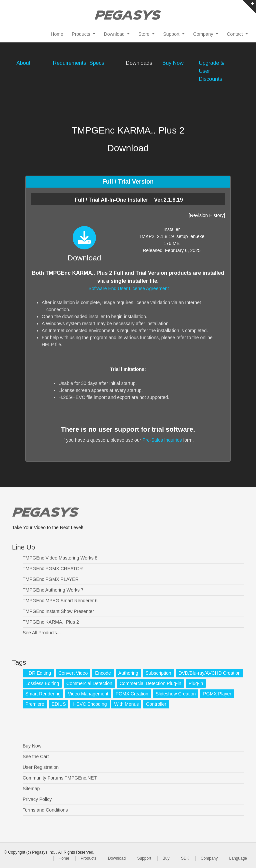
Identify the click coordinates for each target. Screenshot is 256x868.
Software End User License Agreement (128, 288)
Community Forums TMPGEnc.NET (60, 778)
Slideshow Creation (176, 694)
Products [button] (81, 34)
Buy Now (173, 63)
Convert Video (73, 673)
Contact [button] (236, 34)
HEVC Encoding (90, 704)
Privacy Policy (37, 799)
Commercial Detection (89, 683)
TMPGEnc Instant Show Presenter (58, 611)
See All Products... (42, 633)
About (23, 63)
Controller (156, 704)
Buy (166, 858)
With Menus (126, 704)
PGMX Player (217, 694)
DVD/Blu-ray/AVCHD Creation (209, 673)
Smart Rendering (43, 694)
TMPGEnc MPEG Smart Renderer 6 (60, 601)
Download (117, 858)
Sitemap (31, 789)
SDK (185, 858)
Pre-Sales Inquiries (162, 440)
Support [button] (172, 34)
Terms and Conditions (45, 810)
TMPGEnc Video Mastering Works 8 (60, 558)
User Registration (41, 767)
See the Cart (36, 756)
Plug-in (196, 683)
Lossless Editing (42, 683)
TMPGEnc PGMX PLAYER (51, 579)
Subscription (158, 673)
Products (88, 858)
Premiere (35, 704)
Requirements (70, 63)
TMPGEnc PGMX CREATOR (53, 569)
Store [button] (144, 34)
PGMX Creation (132, 694)
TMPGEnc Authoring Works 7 (53, 590)
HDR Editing (38, 673)
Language (238, 858)
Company (209, 858)
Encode (103, 673)
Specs (97, 63)
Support (144, 858)
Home (57, 34)
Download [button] (115, 34)
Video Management (88, 694)
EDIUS (59, 704)
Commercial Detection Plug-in (150, 683)
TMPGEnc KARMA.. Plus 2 (51, 622)
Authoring (128, 673)
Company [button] (204, 34)
